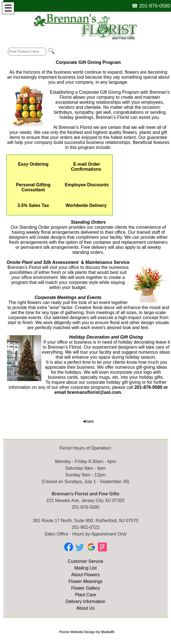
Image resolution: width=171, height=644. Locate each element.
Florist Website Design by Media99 (87, 632)
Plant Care (86, 595)
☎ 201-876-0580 (151, 6)
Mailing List (85, 568)
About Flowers (85, 575)
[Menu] (8, 8)
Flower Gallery (85, 588)
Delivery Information (85, 601)
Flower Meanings (86, 581)
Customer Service (85, 561)
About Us (86, 608)
